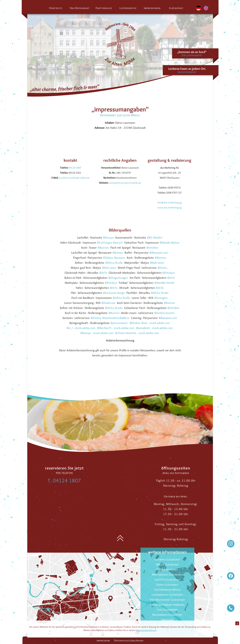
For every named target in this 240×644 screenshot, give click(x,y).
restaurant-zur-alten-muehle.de (125, 183)
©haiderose (108, 303)
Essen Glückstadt (167, 585)
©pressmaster (119, 323)
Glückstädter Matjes (167, 590)
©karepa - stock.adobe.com (97, 333)
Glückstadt (176, 8)
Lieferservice (128, 8)
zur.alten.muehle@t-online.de (74, 178)
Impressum (103, 640)
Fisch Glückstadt (167, 569)
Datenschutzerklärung (129, 640)
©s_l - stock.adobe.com (81, 328)
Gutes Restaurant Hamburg (167, 605)
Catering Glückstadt (167, 559)
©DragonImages (118, 278)
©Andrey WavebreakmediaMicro (110, 318)
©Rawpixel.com (159, 253)
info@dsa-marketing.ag (170, 202)
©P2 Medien (155, 238)
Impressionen (152, 8)
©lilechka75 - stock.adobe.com (116, 328)
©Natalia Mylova (169, 243)
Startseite (56, 8)
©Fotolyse (168, 273)
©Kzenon (103, 248)
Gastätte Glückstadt (167, 580)
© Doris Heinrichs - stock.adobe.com (137, 333)
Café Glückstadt (167, 610)
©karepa (108, 238)
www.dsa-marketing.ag (170, 207)
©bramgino (161, 298)
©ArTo (103, 273)
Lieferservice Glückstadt (167, 595)
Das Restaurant (80, 8)
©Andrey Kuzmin (164, 313)
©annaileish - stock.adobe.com (154, 328)
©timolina (152, 248)
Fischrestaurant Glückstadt (167, 600)
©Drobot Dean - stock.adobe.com (150, 323)
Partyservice (104, 8)
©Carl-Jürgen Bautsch (110, 243)
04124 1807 (75, 168)
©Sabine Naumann (114, 258)
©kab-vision (157, 263)
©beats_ (163, 268)
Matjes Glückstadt (167, 564)
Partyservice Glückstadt (167, 575)
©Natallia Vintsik (164, 283)
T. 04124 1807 (64, 480)
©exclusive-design (114, 293)
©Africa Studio (114, 263)
